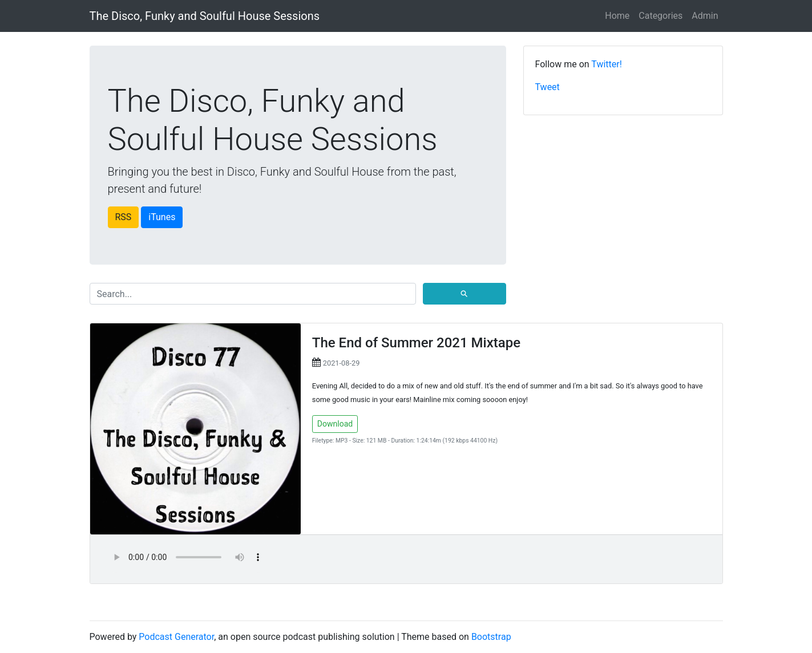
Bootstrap (491, 637)
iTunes (162, 217)
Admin (705, 16)
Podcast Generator (176, 637)
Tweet (548, 87)
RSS (124, 217)
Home (617, 16)
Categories (660, 16)
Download (335, 424)
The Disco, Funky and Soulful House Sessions (205, 16)
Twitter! (607, 64)
